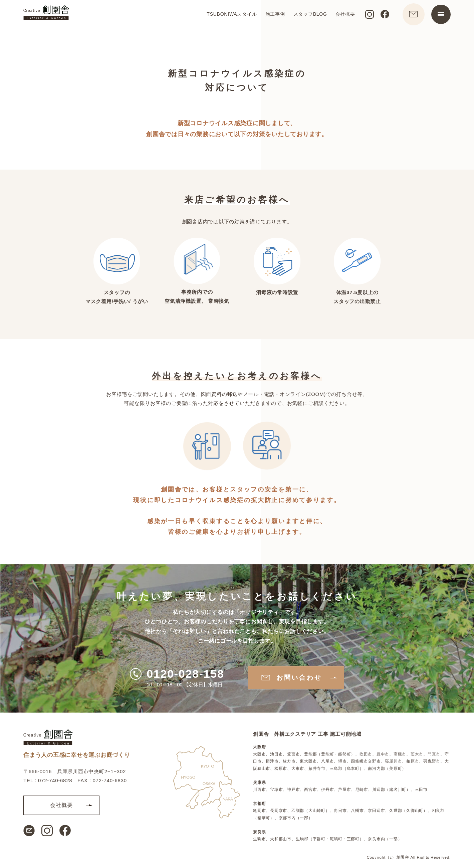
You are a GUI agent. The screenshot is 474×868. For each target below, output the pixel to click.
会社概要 (343, 15)
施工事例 (273, 15)
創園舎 (403, 857)
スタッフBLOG (308, 15)
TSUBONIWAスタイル (229, 15)
